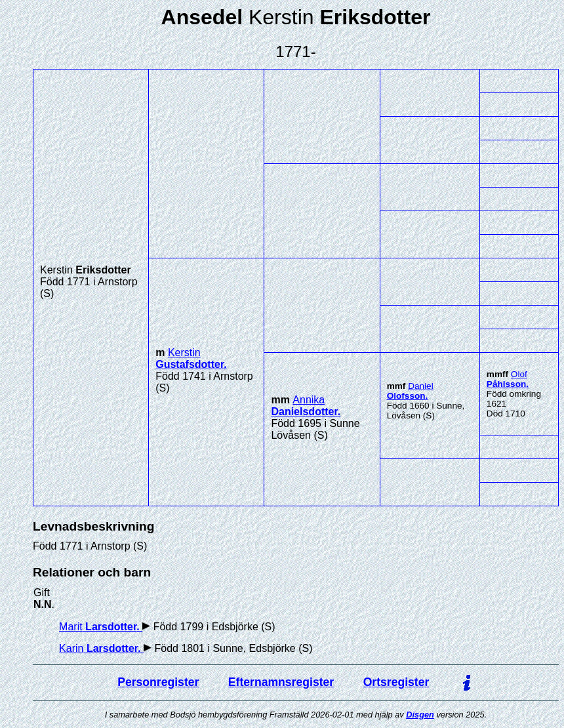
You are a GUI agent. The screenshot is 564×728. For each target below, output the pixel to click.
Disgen (420, 715)
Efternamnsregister (281, 682)
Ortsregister (396, 682)
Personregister (158, 682)
